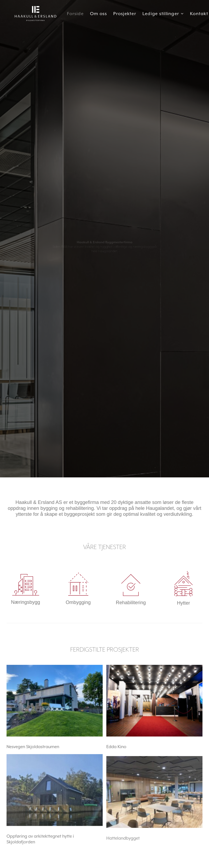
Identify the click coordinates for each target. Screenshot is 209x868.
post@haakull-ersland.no (99, 776)
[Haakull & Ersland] (37, 17)
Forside (86, 17)
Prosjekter (135, 17)
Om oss (109, 17)
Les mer (15, 661)
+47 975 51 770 (93, 771)
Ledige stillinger (173, 17)
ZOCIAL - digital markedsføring (77, 844)
